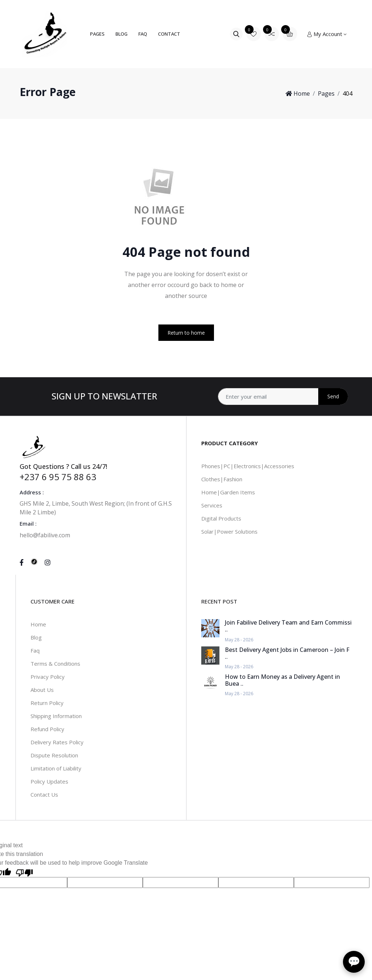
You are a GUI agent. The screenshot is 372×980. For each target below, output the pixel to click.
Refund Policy (47, 729)
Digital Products (221, 518)
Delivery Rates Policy (57, 742)
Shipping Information (56, 716)
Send (333, 396)
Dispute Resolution (54, 755)
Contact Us (44, 794)
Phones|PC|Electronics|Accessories (248, 466)
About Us (42, 690)
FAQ (143, 34)
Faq (35, 650)
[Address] (283, 397)
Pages (97, 34)
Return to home (186, 333)
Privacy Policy (48, 677)
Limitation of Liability (56, 768)
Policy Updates (49, 781)
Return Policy (47, 703)
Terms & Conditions (55, 664)
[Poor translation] (24, 872)
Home (298, 93)
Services (212, 505)
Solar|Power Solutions (229, 531)
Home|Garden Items (228, 492)
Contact (169, 34)
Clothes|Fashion (222, 479)
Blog (122, 34)
